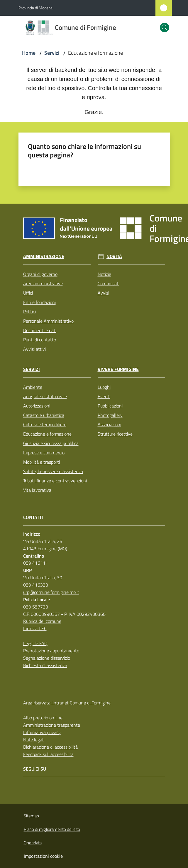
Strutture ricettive (115, 434)
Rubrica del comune (42, 621)
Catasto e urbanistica (44, 415)
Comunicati (109, 283)
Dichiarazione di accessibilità (50, 747)
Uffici (28, 293)
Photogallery (110, 415)
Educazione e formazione (47, 434)
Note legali (34, 740)
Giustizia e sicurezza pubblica (51, 443)
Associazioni (109, 424)
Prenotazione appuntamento (51, 651)
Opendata (33, 843)
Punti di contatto (40, 340)
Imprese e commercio (44, 453)
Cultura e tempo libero (45, 424)
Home (29, 53)
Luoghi (104, 387)
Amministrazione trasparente (52, 725)
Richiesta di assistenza (45, 665)
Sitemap (31, 816)
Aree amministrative (43, 283)
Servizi (52, 53)
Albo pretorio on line (43, 718)
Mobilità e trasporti (42, 462)
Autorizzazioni (37, 406)
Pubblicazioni (110, 406)
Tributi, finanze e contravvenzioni (55, 481)
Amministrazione (44, 256)
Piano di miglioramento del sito (52, 829)
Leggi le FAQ (35, 643)
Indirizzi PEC (35, 628)
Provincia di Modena (35, 8)
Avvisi (103, 293)
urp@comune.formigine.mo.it (51, 592)
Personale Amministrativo (48, 321)
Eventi (104, 396)
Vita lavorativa (37, 490)
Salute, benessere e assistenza (53, 471)
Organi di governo (40, 274)
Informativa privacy (42, 732)
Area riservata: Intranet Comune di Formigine (67, 703)
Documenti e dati (40, 330)
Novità (114, 256)
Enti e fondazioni (39, 302)
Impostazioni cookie (43, 856)
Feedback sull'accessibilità (48, 754)
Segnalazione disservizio (47, 658)
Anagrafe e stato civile (45, 396)
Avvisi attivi (34, 349)
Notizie (104, 274)
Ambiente (33, 387)
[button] (165, 27)
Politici (29, 312)
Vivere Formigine (118, 369)
